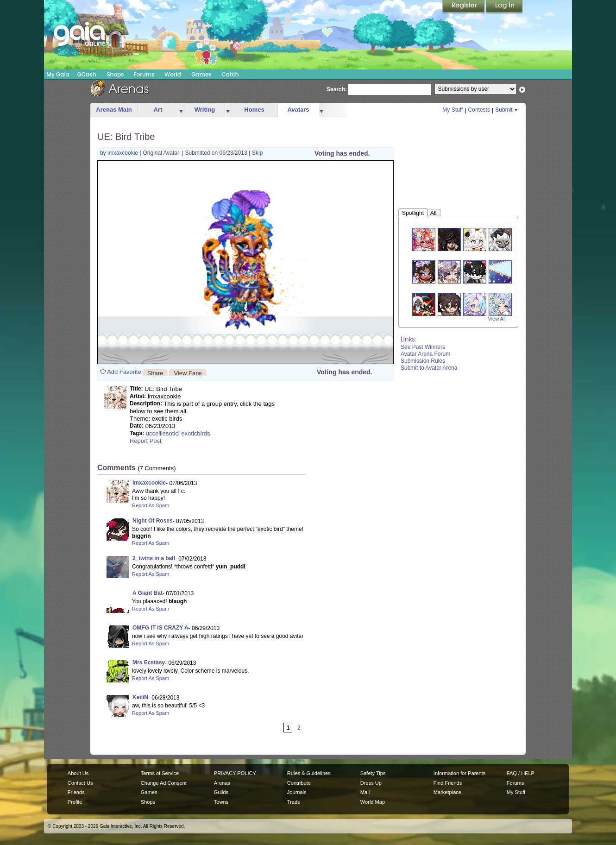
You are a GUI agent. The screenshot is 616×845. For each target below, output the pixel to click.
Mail (365, 792)
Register (464, 7)
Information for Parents (459, 773)
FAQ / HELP (521, 773)
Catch (230, 74)
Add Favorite (124, 372)
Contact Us (80, 783)
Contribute (299, 783)
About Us (78, 773)
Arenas (222, 783)
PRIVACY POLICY (235, 773)
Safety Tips (373, 773)
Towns (221, 802)
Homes (254, 110)
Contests (479, 110)
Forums (144, 74)
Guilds (221, 792)
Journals (297, 792)
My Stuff (453, 110)
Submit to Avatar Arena (429, 368)
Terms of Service (160, 773)
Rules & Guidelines (309, 773)
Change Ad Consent (164, 783)
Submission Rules (423, 361)
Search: (337, 89)
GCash (87, 74)
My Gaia (58, 74)
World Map (373, 802)
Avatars (298, 110)
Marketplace (447, 792)
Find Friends (448, 783)
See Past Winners (423, 347)
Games (201, 74)
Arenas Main (114, 110)
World (173, 74)
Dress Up (371, 783)
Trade (294, 802)
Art (158, 110)
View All (497, 319)
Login (504, 7)
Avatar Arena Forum (425, 354)
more (181, 110)
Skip (257, 153)
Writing (205, 110)
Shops (115, 74)
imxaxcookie (123, 153)
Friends (76, 792)
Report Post (146, 441)
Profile (75, 802)
